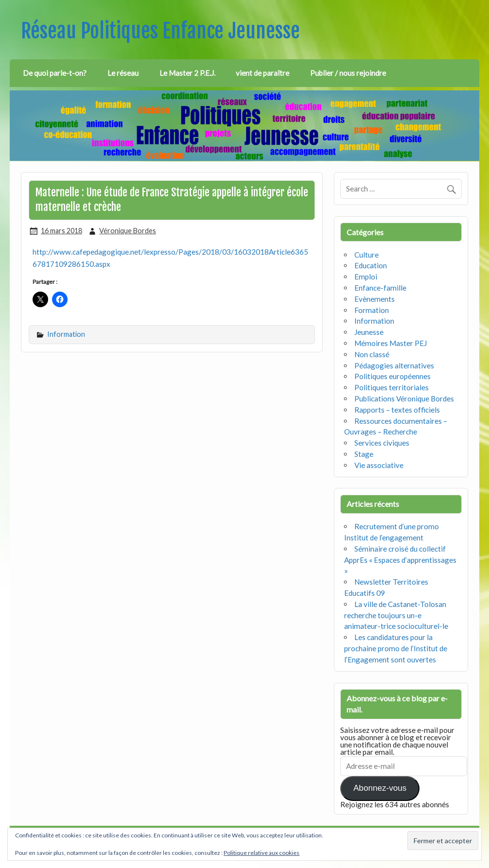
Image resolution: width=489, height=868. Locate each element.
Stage (364, 454)
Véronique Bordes (128, 231)
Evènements (375, 299)
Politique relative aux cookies (262, 853)
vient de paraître (262, 73)
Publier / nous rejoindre (348, 73)
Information (66, 334)
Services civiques (382, 443)
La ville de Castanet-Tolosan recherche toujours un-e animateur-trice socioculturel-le (396, 615)
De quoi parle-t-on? (55, 73)
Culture (367, 255)
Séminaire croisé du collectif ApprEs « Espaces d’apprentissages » (400, 560)
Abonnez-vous (380, 788)
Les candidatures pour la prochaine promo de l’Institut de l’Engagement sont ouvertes (396, 648)
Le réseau (123, 73)
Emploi (366, 277)
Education (371, 265)
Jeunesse (369, 332)
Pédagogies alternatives (394, 365)
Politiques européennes (393, 376)
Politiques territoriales (392, 387)
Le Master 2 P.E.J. (187, 73)
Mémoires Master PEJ (391, 343)
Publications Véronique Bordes (404, 399)
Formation (372, 310)
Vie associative (379, 465)
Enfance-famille (380, 288)
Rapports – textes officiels (397, 410)
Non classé (372, 354)
